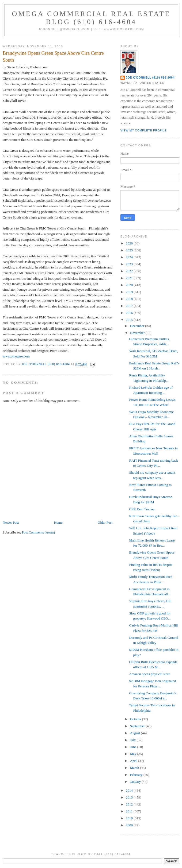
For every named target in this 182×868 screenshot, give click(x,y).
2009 (130, 825)
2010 (130, 818)
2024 (130, 257)
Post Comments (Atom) (39, 532)
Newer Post (11, 522)
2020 (130, 285)
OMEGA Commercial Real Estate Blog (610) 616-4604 (91, 18)
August (136, 733)
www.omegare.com (16, 356)
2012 (130, 804)
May (134, 754)
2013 (130, 797)
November (138, 333)
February (137, 775)
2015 (130, 320)
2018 (130, 299)
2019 (130, 292)
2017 (130, 306)
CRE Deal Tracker (142, 509)
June (134, 747)
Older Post (105, 522)
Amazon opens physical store (149, 674)
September (138, 726)
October (136, 719)
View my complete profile (144, 131)
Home (58, 522)
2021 (130, 278)
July (133, 740)
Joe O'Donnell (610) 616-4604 (150, 78)
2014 (130, 790)
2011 (130, 811)
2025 (130, 250)
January (136, 782)
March (135, 768)
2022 (130, 271)
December (138, 326)
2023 (130, 264)
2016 (130, 313)
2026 (130, 243)
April (134, 761)
